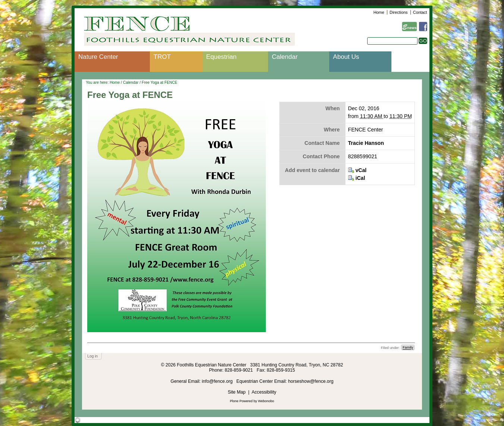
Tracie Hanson (366, 143)
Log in (92, 356)
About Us (346, 57)
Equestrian (221, 57)
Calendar (285, 57)
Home (379, 12)
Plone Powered (241, 401)
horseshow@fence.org (311, 381)
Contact (420, 12)
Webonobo (266, 401)
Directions (399, 12)
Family (408, 348)
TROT (162, 57)
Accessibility (264, 392)
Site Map (237, 392)
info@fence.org (218, 381)
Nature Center (98, 57)
